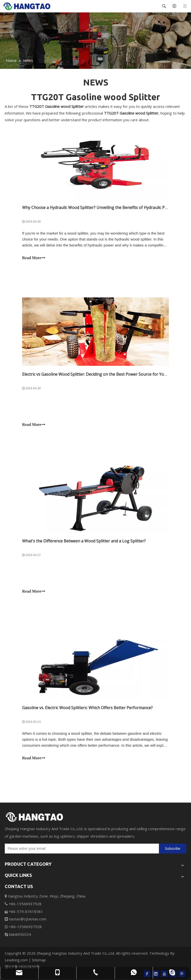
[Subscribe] (173, 849)
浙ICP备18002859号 (22, 967)
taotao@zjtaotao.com (25, 919)
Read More (34, 258)
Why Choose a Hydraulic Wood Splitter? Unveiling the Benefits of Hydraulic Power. (98, 207)
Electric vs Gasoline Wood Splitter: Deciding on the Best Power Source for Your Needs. (102, 374)
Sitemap (39, 960)
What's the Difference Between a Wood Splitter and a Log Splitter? (84, 541)
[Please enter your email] (81, 849)
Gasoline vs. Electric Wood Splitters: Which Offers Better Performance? (87, 708)
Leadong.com (16, 960)
